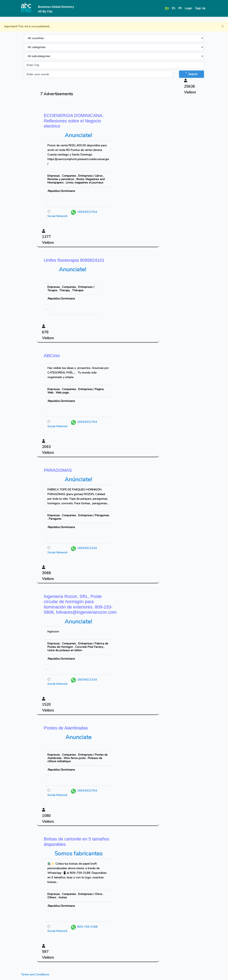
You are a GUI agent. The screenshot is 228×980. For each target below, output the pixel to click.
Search (191, 74)
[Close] (222, 26)
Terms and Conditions (35, 974)
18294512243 (84, 548)
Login (188, 8)
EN (167, 8)
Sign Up (200, 8)
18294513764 (84, 212)
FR (180, 8)
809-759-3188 (84, 927)
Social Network (57, 216)
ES (173, 8)
